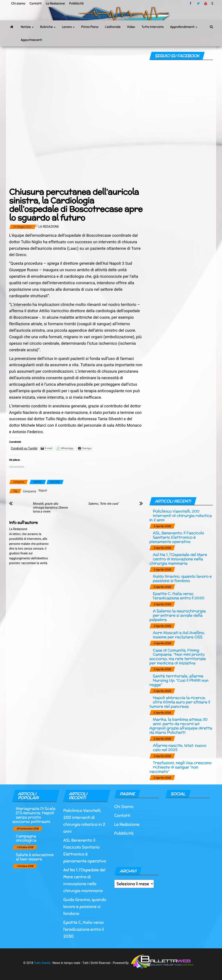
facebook (191, 3)
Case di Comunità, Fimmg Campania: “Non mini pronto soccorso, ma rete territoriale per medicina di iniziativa (178, 657)
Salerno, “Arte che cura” (104, 504)
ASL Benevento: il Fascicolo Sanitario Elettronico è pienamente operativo (177, 537)
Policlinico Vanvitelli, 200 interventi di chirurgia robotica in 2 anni (181, 515)
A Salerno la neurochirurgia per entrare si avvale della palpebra (178, 615)
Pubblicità (76, 3)
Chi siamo (18, 3)
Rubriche (48, 27)
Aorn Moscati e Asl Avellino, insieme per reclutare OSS (179, 635)
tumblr (213, 3)
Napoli (43, 490)
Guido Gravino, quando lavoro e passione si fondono (182, 578)
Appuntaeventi (31, 40)
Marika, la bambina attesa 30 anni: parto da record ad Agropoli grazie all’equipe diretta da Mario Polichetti (181, 726)
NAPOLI (38, 482)
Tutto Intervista (153, 27)
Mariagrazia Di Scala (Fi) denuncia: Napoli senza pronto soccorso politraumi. (34, 815)
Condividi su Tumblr (24, 448)
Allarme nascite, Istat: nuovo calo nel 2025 (180, 747)
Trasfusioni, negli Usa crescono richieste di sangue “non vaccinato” (180, 767)
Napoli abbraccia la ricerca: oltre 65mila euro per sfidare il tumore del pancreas (180, 702)
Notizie (27, 27)
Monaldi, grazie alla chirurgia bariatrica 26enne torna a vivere (50, 508)
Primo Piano (90, 27)
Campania (29, 491)
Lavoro (68, 27)
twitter (198, 3)
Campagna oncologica (26, 838)
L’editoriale (113, 27)
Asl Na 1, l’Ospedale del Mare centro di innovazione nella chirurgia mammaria (178, 559)
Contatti (35, 3)
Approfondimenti (184, 27)
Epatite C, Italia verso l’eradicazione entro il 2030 (179, 596)
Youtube (206, 3)
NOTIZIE (55, 482)
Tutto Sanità (42, 963)
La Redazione (55, 3)
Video (131, 27)
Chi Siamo (124, 807)
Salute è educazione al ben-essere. (35, 857)
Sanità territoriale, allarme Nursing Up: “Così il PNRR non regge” (179, 680)
